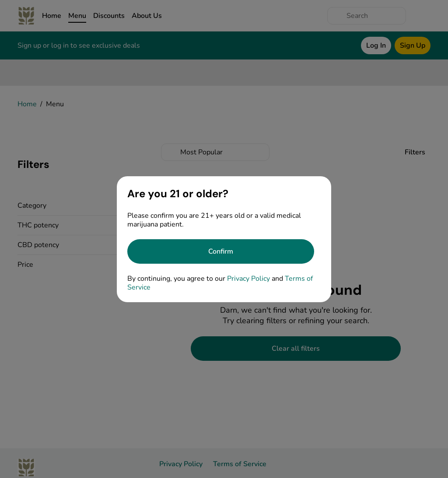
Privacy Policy (248, 279)
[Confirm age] (221, 251)
